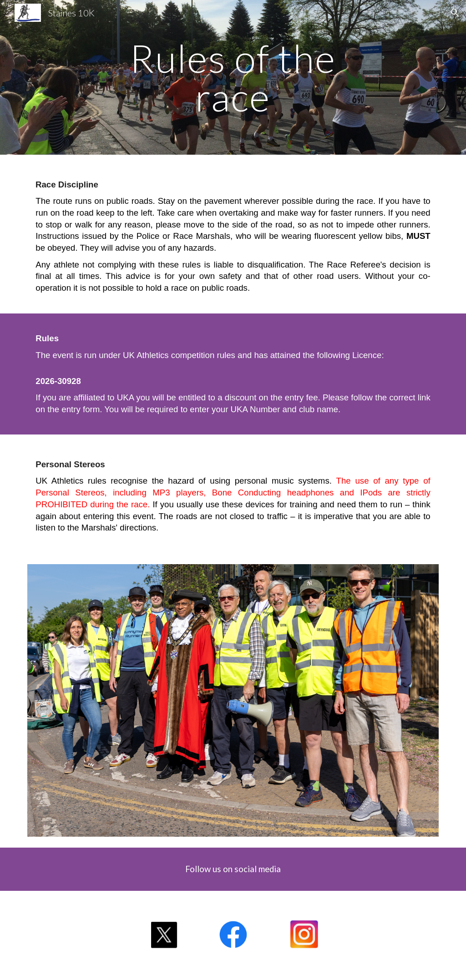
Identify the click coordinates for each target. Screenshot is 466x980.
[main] (233, 78)
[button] (455, 13)
